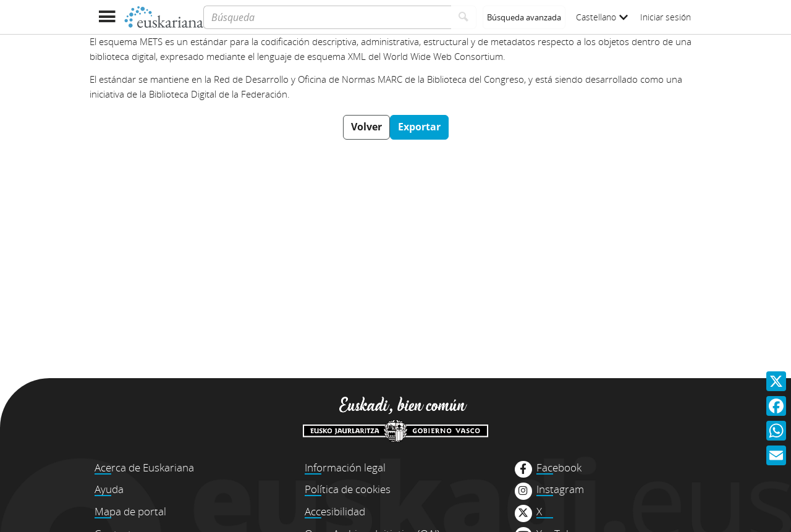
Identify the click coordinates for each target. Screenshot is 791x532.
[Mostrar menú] (107, 17)
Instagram (560, 489)
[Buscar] (464, 17)
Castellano (602, 17)
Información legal (345, 467)
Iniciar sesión (666, 17)
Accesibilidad (335, 511)
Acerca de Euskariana (144, 467)
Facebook (559, 468)
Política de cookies (348, 489)
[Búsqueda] (327, 17)
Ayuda (109, 489)
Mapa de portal (130, 511)
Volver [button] (366, 127)
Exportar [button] (419, 127)
